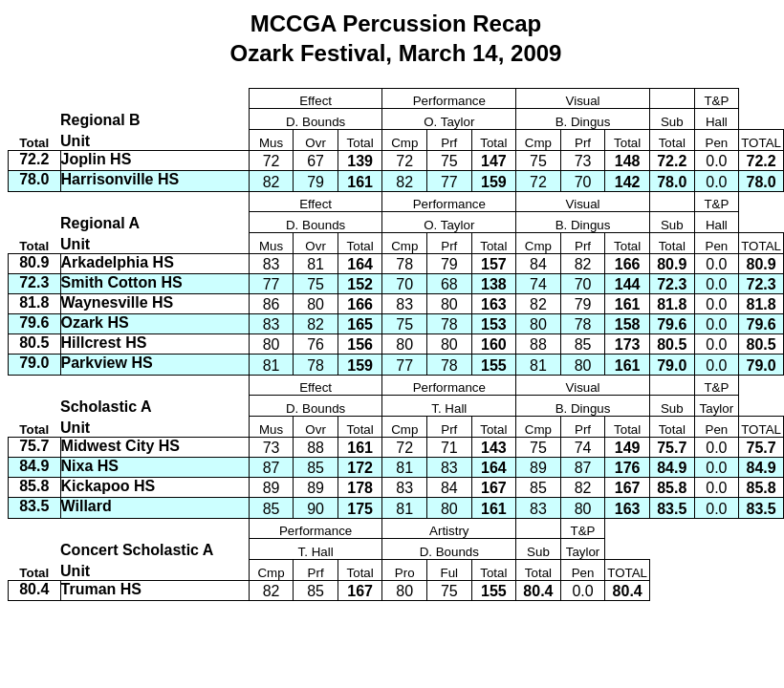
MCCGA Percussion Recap (396, 23)
